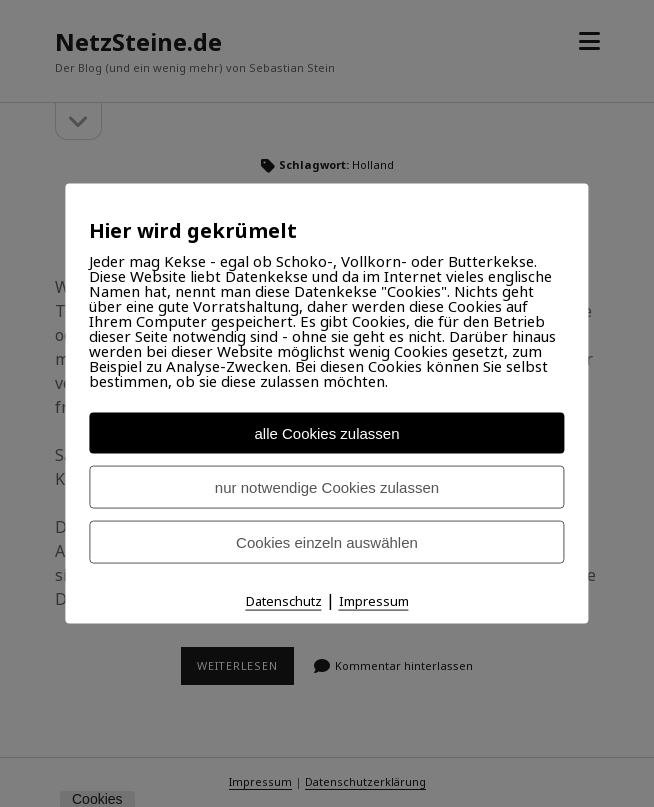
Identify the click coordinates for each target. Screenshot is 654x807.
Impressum (374, 601)
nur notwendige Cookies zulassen (327, 487)
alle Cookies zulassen (326, 433)
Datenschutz (284, 601)
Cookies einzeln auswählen (327, 542)
